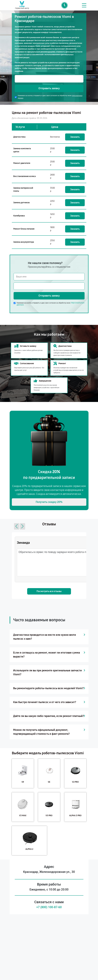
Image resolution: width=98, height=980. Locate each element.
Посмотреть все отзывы (49, 591)
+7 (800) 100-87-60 (49, 907)
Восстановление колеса (24, 176)
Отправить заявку (49, 88)
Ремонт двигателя (22, 163)
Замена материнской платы (23, 190)
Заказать (75, 137)
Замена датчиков (21, 203)
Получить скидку (49, 502)
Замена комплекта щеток (22, 150)
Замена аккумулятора (24, 242)
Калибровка (19, 216)
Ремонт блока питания (24, 229)
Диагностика (19, 137)
